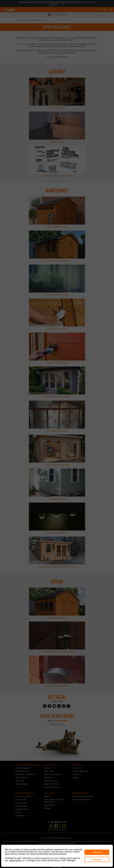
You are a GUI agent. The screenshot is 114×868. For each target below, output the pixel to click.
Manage (97, 859)
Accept (97, 852)
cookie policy (16, 860)
